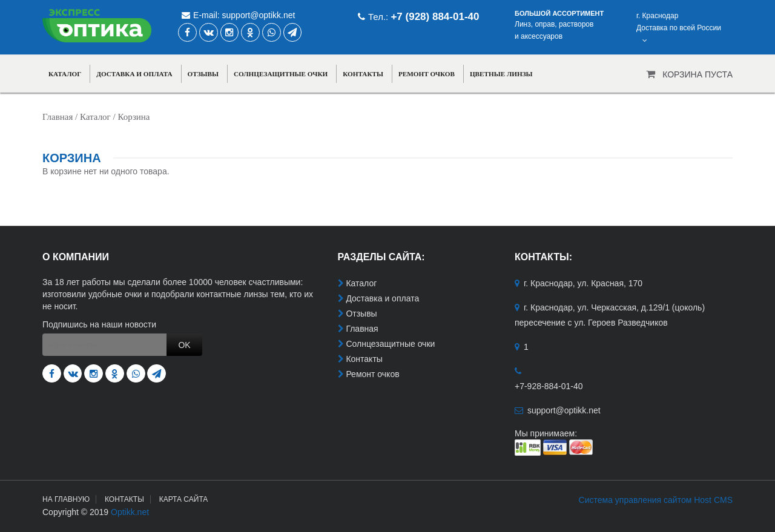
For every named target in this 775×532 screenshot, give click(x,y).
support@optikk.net (259, 15)
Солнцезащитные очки (281, 74)
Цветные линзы (501, 74)
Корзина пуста (697, 74)
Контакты (363, 74)
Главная (58, 117)
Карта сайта (184, 499)
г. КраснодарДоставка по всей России (679, 28)
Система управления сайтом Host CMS (656, 500)
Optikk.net (130, 512)
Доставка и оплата (134, 74)
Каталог (65, 74)
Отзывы (203, 74)
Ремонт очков (427, 74)
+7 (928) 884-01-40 (435, 17)
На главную (66, 499)
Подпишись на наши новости (99, 324)
